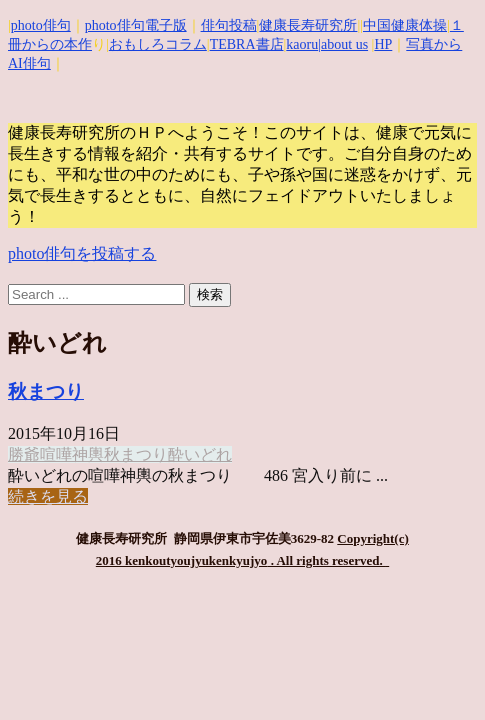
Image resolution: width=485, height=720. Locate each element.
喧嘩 (56, 454)
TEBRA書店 (247, 44)
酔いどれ (200, 454)
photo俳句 (41, 25)
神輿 (88, 454)
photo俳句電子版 (136, 25)
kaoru (302, 44)
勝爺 (24, 454)
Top (437, 672)
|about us (343, 44)
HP (383, 44)
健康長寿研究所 (308, 25)
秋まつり (46, 391)
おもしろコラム (158, 44)
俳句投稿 (229, 25)
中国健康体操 (405, 25)
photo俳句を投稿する (82, 253)
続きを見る (48, 496)
